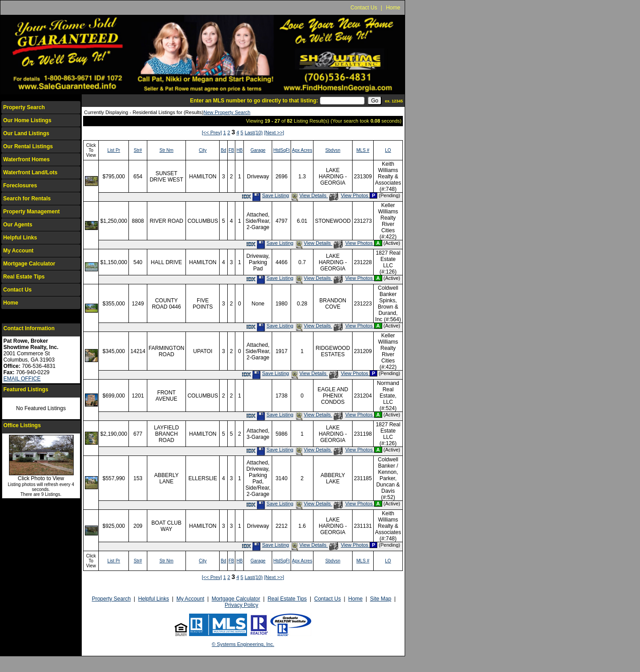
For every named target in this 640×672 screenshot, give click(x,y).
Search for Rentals (27, 199)
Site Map (381, 599)
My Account (18, 251)
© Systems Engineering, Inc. (243, 644)
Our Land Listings (26, 133)
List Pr (114, 150)
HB (239, 150)
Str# (138, 150)
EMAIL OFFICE (22, 379)
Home (393, 8)
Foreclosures (20, 186)
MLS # (363, 150)
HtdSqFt (281, 150)
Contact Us (364, 8)
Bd (223, 150)
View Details (309, 195)
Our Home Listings (27, 120)
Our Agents (18, 225)
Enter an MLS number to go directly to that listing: (254, 101)
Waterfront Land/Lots (30, 172)
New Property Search (227, 112)
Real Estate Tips (24, 277)
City (203, 150)
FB (232, 150)
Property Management (31, 212)
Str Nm (166, 150)
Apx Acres (302, 150)
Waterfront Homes (26, 159)
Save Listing (270, 195)
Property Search (24, 107)
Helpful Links (20, 238)
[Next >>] (274, 133)
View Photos (349, 195)
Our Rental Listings (28, 146)
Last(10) (254, 133)
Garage (258, 150)
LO (388, 150)
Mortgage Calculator (29, 264)
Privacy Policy (241, 605)
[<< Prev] (212, 133)
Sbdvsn (333, 150)
